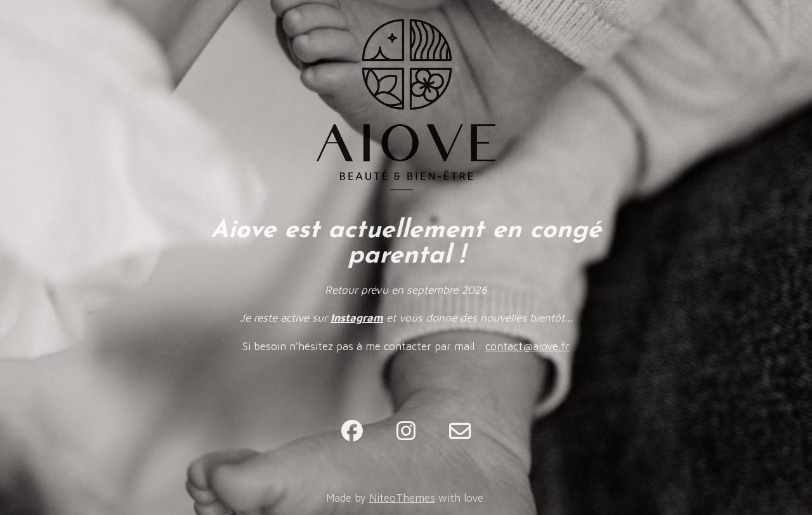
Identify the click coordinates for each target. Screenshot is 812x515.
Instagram (357, 318)
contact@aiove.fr (527, 346)
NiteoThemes (402, 498)
